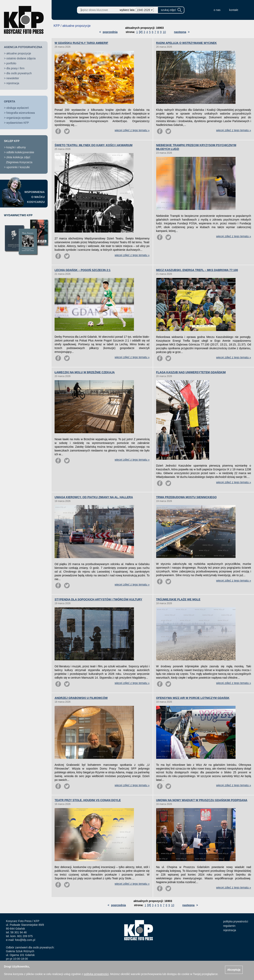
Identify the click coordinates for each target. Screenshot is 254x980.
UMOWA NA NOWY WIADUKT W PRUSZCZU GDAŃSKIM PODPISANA (202, 800)
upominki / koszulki (18, 167)
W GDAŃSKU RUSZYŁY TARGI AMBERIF (81, 43)
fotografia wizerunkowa (21, 113)
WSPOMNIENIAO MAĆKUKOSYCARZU (35, 197)
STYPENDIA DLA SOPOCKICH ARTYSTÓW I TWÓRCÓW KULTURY (98, 599)
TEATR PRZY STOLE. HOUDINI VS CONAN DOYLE (88, 800)
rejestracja (13, 83)
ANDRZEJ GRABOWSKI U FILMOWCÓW (81, 698)
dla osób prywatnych (19, 73)
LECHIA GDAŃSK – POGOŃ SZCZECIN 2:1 (83, 270)
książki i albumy (16, 147)
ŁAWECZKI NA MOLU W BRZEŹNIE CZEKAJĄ (85, 372)
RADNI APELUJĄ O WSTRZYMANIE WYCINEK (187, 43)
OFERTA (10, 101)
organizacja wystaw (18, 118)
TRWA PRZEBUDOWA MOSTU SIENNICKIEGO (186, 497)
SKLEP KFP (12, 141)
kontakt (234, 10)
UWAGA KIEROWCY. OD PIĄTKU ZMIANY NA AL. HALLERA (94, 497)
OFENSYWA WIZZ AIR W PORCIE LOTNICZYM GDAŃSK (193, 698)
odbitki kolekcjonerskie (20, 152)
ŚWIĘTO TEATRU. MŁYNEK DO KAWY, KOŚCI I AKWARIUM (94, 145)
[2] (141, 32)
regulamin (229, 926)
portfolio (11, 63)
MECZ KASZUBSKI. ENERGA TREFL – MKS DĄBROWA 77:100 (197, 270)
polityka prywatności (236, 921)
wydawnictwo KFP (18, 123)
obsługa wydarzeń (18, 108)
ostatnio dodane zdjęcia (21, 58)
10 (164, 32)
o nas (217, 10)
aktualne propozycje (19, 53)
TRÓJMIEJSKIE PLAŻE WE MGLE (178, 599)
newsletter (13, 78)
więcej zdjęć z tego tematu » (132, 130)
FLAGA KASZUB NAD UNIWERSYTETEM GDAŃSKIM (191, 372)
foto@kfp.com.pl (25, 940)
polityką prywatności (96, 974)
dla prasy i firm (15, 68)
